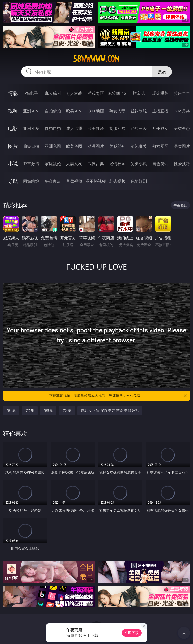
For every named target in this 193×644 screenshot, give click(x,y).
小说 (13, 164)
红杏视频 (117, 181)
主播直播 (160, 111)
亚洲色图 (53, 146)
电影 (13, 128)
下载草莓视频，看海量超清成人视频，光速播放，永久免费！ (118, 396)
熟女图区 (160, 146)
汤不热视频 (96, 181)
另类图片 (182, 146)
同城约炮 (31, 181)
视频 (13, 111)
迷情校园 (117, 164)
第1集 (11, 411)
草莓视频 (74, 181)
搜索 (162, 72)
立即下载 (132, 633)
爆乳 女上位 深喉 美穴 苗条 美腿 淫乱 (110, 411)
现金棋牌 (160, 93)
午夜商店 (53, 181)
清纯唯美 (139, 146)
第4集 (67, 411)
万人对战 (74, 93)
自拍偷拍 (53, 111)
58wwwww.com (96, 59)
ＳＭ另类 (182, 111)
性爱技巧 (182, 164)
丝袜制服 (139, 111)
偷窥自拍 (31, 146)
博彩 (13, 93)
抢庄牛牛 (182, 93)
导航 (13, 181)
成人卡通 (74, 128)
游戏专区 (96, 93)
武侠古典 (96, 164)
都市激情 (31, 164)
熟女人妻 (117, 111)
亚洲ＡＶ (31, 111)
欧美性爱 (96, 128)
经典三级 (139, 128)
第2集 (30, 411)
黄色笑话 (160, 164)
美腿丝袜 (117, 146)
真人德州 (53, 93)
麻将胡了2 (117, 93)
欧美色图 (74, 146)
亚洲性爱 (31, 128)
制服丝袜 (117, 128)
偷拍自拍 (53, 128)
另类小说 (139, 164)
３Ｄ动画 (96, 111)
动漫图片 (96, 146)
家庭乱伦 (53, 164)
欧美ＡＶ (74, 111)
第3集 (48, 411)
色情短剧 (139, 181)
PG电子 (31, 93)
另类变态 (182, 128)
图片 (13, 146)
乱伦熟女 (160, 128)
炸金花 (139, 93)
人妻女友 (74, 164)
